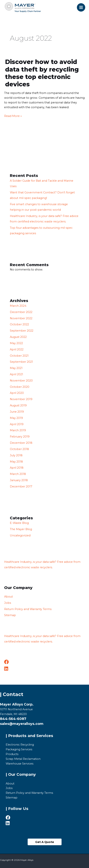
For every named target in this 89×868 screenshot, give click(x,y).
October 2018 (19, 449)
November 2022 (21, 318)
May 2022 (16, 343)
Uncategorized (20, 535)
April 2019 (17, 424)
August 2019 (18, 405)
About (9, 597)
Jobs (8, 603)
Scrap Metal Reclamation (23, 759)
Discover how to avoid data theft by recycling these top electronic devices (42, 73)
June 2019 (17, 412)
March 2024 (18, 306)
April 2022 (17, 349)
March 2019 (18, 430)
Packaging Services (19, 749)
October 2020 (20, 387)
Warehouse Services (20, 764)
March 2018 (18, 474)
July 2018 (16, 455)
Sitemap (10, 615)
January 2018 (19, 480)
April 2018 (17, 468)
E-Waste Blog (19, 523)
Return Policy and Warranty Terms (28, 609)
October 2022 (19, 324)
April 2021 (16, 374)
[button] (45, 842)
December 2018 (21, 443)
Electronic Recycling (20, 745)
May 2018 (16, 462)
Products (12, 754)
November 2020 (21, 381)
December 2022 (21, 312)
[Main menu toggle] (81, 7)
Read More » (13, 116)
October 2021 (19, 356)
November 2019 (21, 399)
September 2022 (22, 331)
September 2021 (21, 362)
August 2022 (18, 337)
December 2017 (21, 486)
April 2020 (17, 393)
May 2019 (16, 418)
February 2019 (20, 437)
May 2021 (16, 368)
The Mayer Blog (21, 529)
